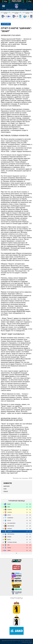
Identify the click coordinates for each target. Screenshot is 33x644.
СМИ (5, 489)
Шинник (7, 486)
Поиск (6, 492)
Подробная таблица (16, 553)
